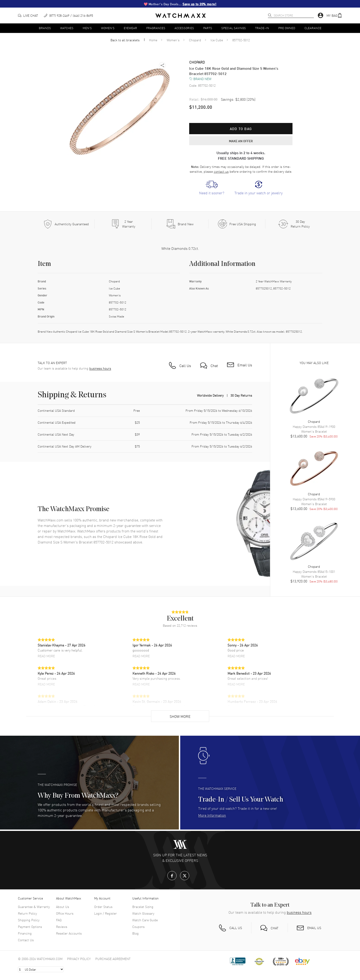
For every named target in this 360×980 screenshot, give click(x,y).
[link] (212, 188)
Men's (87, 28)
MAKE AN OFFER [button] (241, 141)
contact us (221, 171)
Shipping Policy (29, 920)
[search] (270, 15)
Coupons (138, 927)
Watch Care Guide (145, 920)
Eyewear (130, 28)
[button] (334, 15)
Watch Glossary (143, 913)
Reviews (62, 927)
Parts (208, 28)
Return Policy (27, 913)
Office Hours (65, 913)
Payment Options (30, 927)
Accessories (184, 28)
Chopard (195, 40)
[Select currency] (41, 969)
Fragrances (156, 28)
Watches (67, 28)
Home (153, 40)
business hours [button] (100, 368)
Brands (45, 28)
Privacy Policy (79, 959)
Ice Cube (217, 40)
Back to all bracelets (125, 40)
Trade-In (262, 28)
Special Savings (234, 28)
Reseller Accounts (69, 933)
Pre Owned (287, 28)
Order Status (103, 907)
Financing (25, 933)
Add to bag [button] (241, 129)
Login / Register (105, 913)
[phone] (68, 15)
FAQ (59, 920)
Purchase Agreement (113, 959)
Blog (135, 933)
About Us (63, 907)
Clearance (313, 28)
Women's (108, 28)
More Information (212, 815)
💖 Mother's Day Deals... (180, 4)
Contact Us (26, 940)
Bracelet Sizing (143, 907)
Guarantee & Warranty (34, 907)
